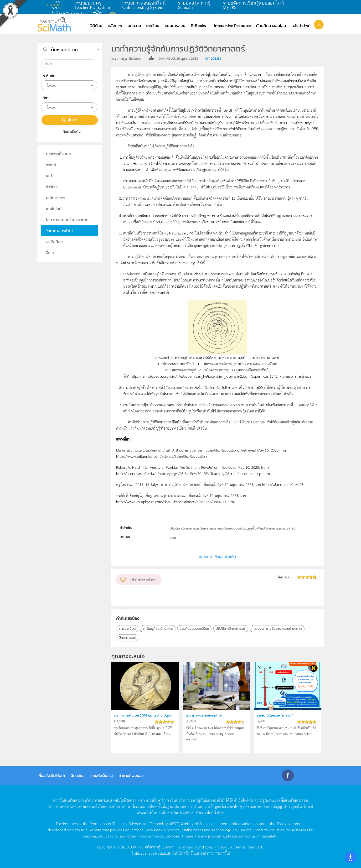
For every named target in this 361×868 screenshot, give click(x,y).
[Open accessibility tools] (351, 858)
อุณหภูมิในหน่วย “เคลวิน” (277, 715)
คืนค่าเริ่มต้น (70, 131)
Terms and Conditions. (195, 847)
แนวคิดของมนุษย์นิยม (194, 629)
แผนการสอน (175, 26)
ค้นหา (70, 120)
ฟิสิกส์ (51, 165)
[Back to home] (54, 24)
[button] (319, 24)
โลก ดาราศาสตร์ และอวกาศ (67, 220)
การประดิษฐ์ (127, 629)
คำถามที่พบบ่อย (131, 775)
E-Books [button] (198, 26)
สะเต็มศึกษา (55, 242)
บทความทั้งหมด (58, 154)
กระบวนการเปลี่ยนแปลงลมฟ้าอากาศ (277, 629)
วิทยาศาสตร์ (127, 638)
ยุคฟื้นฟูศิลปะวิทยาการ (158, 629)
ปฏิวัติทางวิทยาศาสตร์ (231, 629)
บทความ (134, 26)
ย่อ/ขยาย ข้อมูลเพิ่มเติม (217, 557)
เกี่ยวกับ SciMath (51, 775)
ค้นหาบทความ (64, 50)
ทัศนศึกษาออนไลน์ (271, 26)
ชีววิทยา (52, 187)
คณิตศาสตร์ (56, 198)
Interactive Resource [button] (232, 26)
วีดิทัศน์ (96, 26)
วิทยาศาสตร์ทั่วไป (59, 231)
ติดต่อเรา (78, 775)
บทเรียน (153, 26)
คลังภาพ (115, 26)
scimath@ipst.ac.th (156, 853)
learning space (56, 5)
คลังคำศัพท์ (301, 26)
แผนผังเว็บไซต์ (102, 775)
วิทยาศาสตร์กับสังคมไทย (206, 715)
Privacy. (221, 847)
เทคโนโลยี (54, 209)
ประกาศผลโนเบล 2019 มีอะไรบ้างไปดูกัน (144, 718)
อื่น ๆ (50, 253)
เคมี (49, 176)
